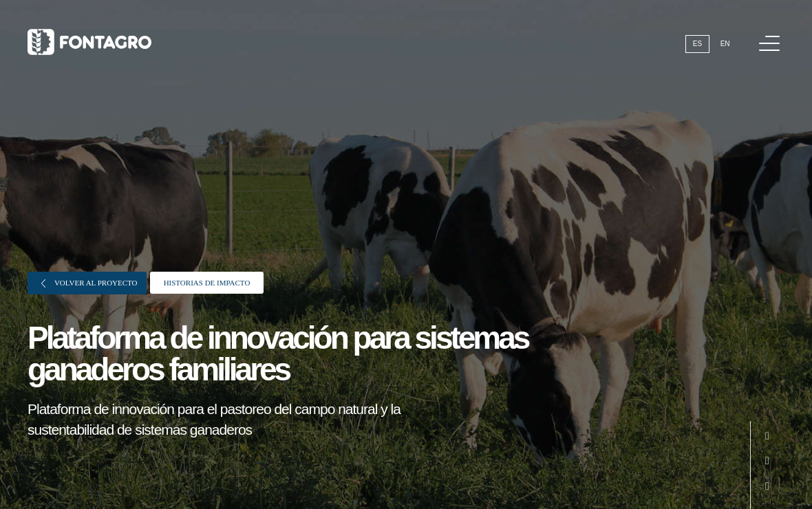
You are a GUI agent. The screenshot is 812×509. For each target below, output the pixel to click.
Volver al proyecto (89, 283)
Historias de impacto (207, 283)
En (725, 44)
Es (697, 44)
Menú (772, 36)
